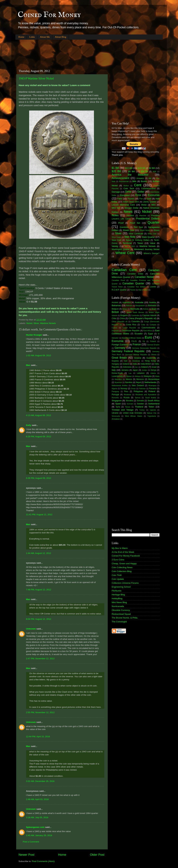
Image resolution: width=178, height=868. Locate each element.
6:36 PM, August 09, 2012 (39, 478)
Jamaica (125, 370)
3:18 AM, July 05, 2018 (37, 817)
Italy (114, 370)
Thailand (139, 407)
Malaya (138, 376)
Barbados (152, 306)
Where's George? (152, 253)
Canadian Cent (124, 270)
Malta (157, 376)
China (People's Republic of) (142, 318)
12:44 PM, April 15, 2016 (38, 737)
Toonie (133, 290)
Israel (154, 367)
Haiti (126, 361)
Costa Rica (131, 325)
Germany (120, 348)
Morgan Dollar (132, 208)
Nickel (29, 323)
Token (140, 243)
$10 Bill (129, 168)
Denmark (115, 331)
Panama (153, 389)
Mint (154, 205)
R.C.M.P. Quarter (119, 290)
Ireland (144, 367)
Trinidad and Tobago (123, 410)
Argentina (126, 302)
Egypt (151, 334)
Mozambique (154, 379)
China (122, 318)
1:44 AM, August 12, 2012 (39, 553)
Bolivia (146, 309)
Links (32, 37)
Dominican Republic (131, 331)
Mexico (129, 379)
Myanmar (118, 382)
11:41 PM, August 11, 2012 (39, 515)
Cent (138, 185)
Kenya (154, 370)
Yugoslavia (152, 416)
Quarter (153, 222)
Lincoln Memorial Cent (123, 205)
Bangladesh (140, 306)
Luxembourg (117, 376)
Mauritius (118, 379)
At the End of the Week (123, 552)
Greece (138, 358)
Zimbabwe (116, 419)
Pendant (130, 216)
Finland (153, 341)
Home (21, 37)
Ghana (154, 355)
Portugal (115, 395)
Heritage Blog (118, 595)
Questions (124, 227)
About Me (45, 37)
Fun (141, 199)
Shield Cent (129, 230)
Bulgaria (124, 315)
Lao (130, 373)
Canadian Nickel (144, 277)
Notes (115, 215)
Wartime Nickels (48, 323)
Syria (118, 407)
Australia (139, 302)
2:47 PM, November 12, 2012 (40, 659)
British (115, 312)
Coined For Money (49, 15)
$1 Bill (115, 168)
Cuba (143, 325)
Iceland (126, 364)
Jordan (145, 370)
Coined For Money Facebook (126, 556)
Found (131, 199)
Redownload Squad (121, 614)
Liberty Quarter (150, 202)
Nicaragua (152, 385)
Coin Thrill (117, 575)
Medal (144, 205)
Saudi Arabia (151, 398)
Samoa (138, 398)
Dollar (141, 192)
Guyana (115, 361)
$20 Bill (116, 171)
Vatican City (152, 413)
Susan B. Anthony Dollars (138, 240)
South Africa (153, 401)
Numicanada (118, 606)
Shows (156, 230)
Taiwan (128, 407)
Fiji (144, 341)
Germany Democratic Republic (144, 348)
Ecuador (139, 334)
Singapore (117, 401)
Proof (121, 223)
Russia (127, 398)
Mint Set (116, 208)
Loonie (153, 287)
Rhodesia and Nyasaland (146, 395)
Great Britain (119, 358)
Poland (152, 391)
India (135, 364)
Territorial (127, 243)
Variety (115, 246)
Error (138, 195)
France (137, 344)
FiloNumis (117, 591)
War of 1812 (130, 246)
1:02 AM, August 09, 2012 (39, 355)
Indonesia (127, 367)
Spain (118, 404)
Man (28, 365)
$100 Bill (141, 168)
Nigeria (115, 389)
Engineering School (121, 587)
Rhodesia (127, 395)
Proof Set (135, 223)
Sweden (140, 404)
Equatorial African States (132, 338)
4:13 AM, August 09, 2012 (39, 415)
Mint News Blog (119, 602)
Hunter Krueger (34, 335)
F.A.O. (134, 341)
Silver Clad (152, 234)
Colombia (135, 322)
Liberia (153, 373)
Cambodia (135, 315)
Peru (126, 391)
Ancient (115, 302)
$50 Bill (145, 172)
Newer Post (27, 855)
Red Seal (138, 227)
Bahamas (116, 305)
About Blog (60, 37)
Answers (140, 178)
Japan (135, 370)
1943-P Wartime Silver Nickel (36, 78)
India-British (146, 364)
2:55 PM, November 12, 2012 (40, 712)
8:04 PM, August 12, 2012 (39, 619)
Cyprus (115, 328)
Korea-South (117, 373)
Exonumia (154, 195)
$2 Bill (152, 168)
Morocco (140, 379)
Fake (120, 199)
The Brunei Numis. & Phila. (125, 618)
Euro (149, 337)
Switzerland (154, 404)
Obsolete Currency (121, 610)
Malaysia (148, 376)
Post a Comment (31, 842)
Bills (134, 181)
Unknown (31, 629)
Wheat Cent (125, 253)
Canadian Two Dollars (136, 287)
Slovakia (129, 401)
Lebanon (141, 373)
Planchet (143, 216)
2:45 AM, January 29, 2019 (39, 835)
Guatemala (151, 358)
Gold (149, 199)
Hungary (115, 364)
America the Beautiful (130, 175)
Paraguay (115, 391)
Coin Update (118, 579)
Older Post (97, 855)
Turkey (142, 410)
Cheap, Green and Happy (124, 564)
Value (153, 243)
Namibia (129, 382)
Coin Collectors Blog (122, 571)
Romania (115, 398)
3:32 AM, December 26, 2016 (40, 781)
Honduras (136, 361)
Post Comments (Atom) (43, 861)
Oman (133, 389)
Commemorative (148, 189)
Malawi (129, 376)
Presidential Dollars (148, 218)
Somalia (140, 401)
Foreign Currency (120, 345)
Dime (128, 192)
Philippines (138, 391)
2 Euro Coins (118, 560)
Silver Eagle (116, 237)
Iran (136, 367)
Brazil (154, 309)
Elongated (125, 195)
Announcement (121, 178)
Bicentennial (124, 181)
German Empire (153, 345)
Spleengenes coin (35, 827)
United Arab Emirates (133, 413)
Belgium (115, 309)
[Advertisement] (74, 52)
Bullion (126, 186)
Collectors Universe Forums (125, 583)
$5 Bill (131, 171)
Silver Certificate (136, 234)
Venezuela (116, 416)
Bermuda (135, 309)
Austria (152, 302)
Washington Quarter (121, 249)
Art (150, 178)
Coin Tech (129, 188)
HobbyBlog (117, 598)
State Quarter (148, 237)
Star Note (130, 237)
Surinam (130, 404)
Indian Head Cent (131, 202)
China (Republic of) (120, 322)
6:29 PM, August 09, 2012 (39, 437)
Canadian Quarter (133, 283)
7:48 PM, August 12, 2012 (39, 590)
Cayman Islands (149, 315)
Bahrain (129, 306)
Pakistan (142, 389)
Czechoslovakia (148, 328)
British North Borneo (135, 312)
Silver (36, 323)
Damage (116, 192)
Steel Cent (117, 240)
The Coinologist (119, 622)
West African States (134, 416)
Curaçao (153, 325)
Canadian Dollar (135, 274)
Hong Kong (150, 361)
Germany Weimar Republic (136, 355)
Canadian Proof (118, 280)
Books (144, 181)
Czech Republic (129, 328)
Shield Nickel (145, 230)
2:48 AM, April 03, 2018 (37, 799)
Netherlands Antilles (120, 385)
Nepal (138, 382)
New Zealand (138, 385)
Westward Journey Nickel (147, 249)
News (128, 212)
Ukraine (115, 413)
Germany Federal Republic (128, 351)
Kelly (29, 425)
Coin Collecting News (122, 567)
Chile (114, 318)
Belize (125, 309)
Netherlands (150, 382)
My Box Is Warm (120, 548)
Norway (124, 389)
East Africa (148, 331)
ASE (155, 172)
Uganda (153, 410)
